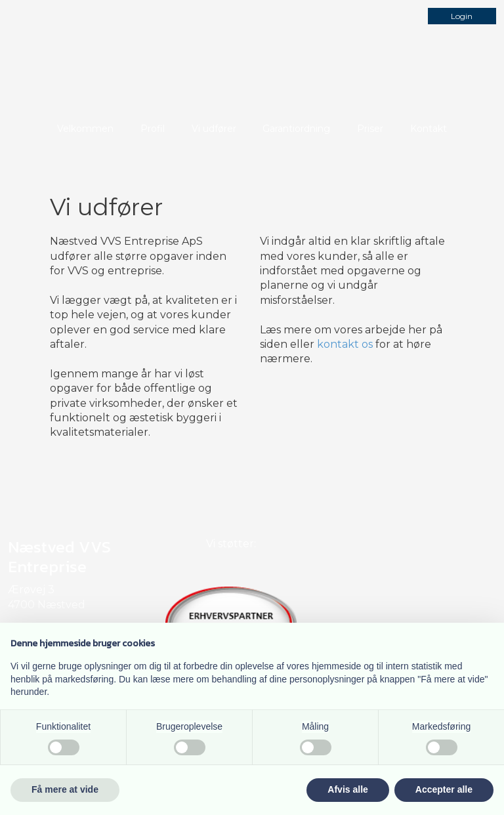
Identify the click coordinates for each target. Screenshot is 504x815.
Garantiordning (296, 129)
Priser (370, 129)
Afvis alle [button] (347, 789)
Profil (153, 129)
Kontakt (429, 129)
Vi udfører (214, 129)
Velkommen (85, 129)
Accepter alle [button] (444, 789)
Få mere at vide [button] (65, 789)
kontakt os (345, 344)
